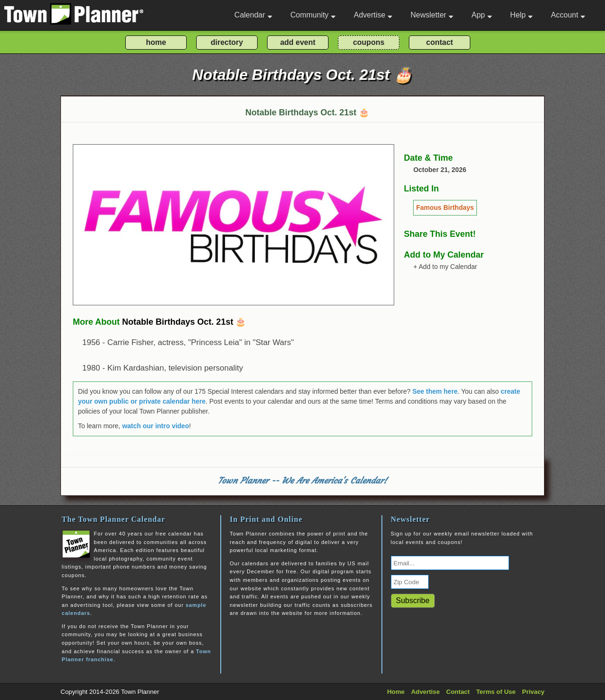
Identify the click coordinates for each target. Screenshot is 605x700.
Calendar (253, 15)
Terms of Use (496, 692)
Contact (458, 692)
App (481, 15)
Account (568, 15)
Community (313, 15)
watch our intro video (156, 426)
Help (521, 15)
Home (396, 692)
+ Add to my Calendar (445, 267)
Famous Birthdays (445, 207)
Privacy (533, 692)
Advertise (373, 15)
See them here (435, 391)
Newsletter (432, 15)
